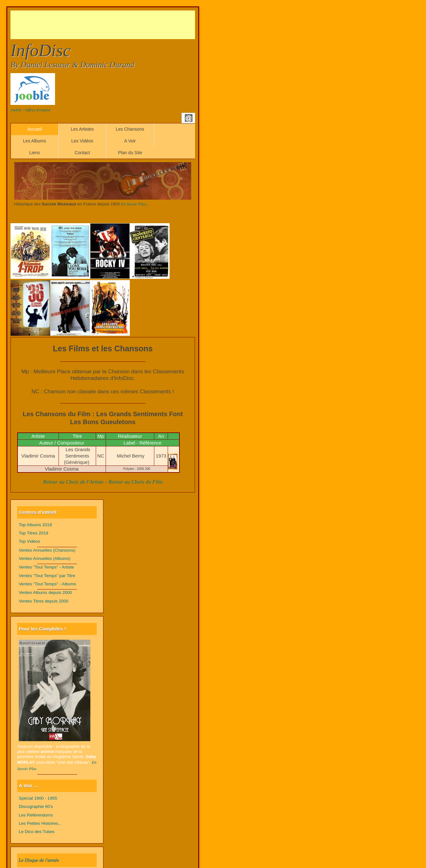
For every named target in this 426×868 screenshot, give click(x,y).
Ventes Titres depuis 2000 (44, 601)
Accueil (35, 129)
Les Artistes (82, 129)
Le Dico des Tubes (37, 832)
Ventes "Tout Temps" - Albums (47, 584)
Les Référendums (36, 815)
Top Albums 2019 (35, 525)
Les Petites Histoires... (40, 823)
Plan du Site (130, 153)
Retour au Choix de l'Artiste (73, 482)
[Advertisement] (126, 25)
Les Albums (34, 141)
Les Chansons (130, 129)
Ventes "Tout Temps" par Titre (47, 576)
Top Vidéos (29, 541)
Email (189, 118)
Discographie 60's (36, 806)
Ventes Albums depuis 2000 (45, 592)
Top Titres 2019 (34, 533)
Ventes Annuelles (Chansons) (47, 550)
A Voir (130, 141)
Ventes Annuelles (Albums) (45, 558)
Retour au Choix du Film (136, 482)
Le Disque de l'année (39, 860)
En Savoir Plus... (135, 204)
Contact (82, 153)
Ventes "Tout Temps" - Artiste (46, 567)
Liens (35, 153)
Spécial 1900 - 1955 (38, 798)
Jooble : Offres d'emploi (30, 110)
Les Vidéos (82, 141)
